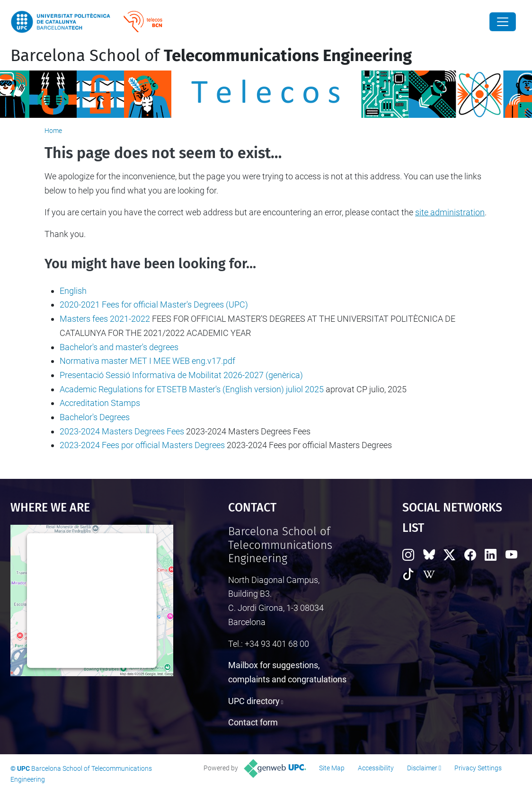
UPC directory (254, 701)
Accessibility (376, 768)
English (73, 291)
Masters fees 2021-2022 (105, 319)
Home (53, 131)
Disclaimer (422, 768)
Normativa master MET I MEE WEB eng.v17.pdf (147, 361)
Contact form (253, 722)
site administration (450, 212)
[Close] (503, 22)
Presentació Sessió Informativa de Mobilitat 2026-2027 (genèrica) (181, 375)
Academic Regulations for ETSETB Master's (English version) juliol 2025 (192, 389)
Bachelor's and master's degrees (119, 347)
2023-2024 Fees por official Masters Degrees (142, 445)
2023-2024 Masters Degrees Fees (122, 431)
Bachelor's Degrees (95, 417)
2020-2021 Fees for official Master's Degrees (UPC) (154, 304)
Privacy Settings (478, 768)
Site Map (332, 768)
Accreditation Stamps (100, 403)
